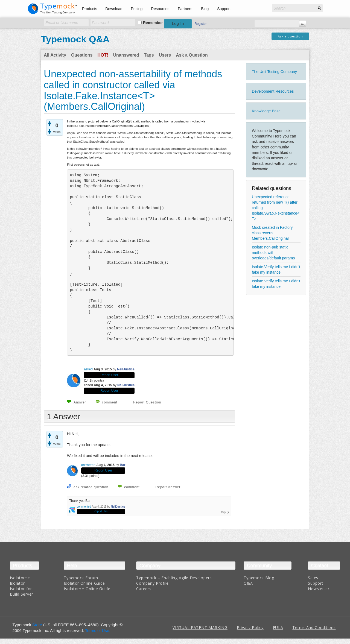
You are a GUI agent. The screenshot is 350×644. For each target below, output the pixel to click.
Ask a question (290, 36)
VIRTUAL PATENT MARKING (200, 627)
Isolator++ (20, 578)
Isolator (17, 583)
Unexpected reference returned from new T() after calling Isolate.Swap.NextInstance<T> (276, 208)
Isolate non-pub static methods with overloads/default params (273, 253)
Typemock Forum (81, 578)
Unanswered (126, 55)
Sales (313, 578)
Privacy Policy (250, 627)
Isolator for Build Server (21, 591)
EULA (278, 627)
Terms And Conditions (314, 627)
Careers (144, 589)
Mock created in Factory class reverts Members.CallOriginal (272, 233)
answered (88, 465)
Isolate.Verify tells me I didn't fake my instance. (276, 270)
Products (90, 9)
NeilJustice (126, 369)
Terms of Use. (98, 630)
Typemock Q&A (75, 39)
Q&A (248, 583)
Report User (109, 375)
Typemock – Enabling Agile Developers (174, 578)
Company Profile (152, 583)
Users (165, 55)
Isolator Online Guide (84, 583)
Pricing (137, 9)
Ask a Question (192, 55)
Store (37, 625)
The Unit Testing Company (274, 72)
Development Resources (273, 91)
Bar (122, 465)
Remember (153, 23)
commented (84, 507)
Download (114, 9)
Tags (149, 55)
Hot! (103, 55)
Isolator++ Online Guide (87, 589)
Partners (185, 9)
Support (224, 9)
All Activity (55, 55)
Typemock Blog (259, 578)
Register (201, 24)
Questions (82, 55)
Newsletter (319, 589)
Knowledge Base (266, 111)
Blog (205, 9)
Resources (160, 9)
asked (88, 369)
